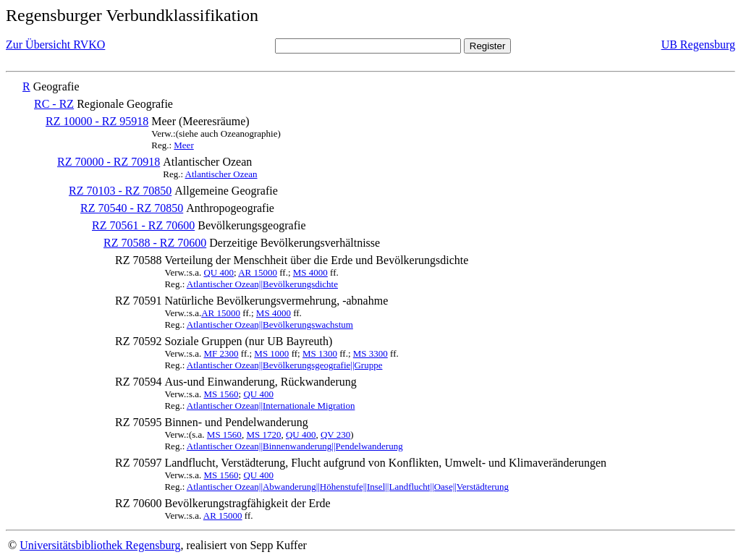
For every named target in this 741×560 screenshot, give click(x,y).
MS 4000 (310, 272)
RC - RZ (54, 104)
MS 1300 (320, 353)
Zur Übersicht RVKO (55, 44)
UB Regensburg (698, 44)
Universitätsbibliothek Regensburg (100, 545)
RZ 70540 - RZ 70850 (132, 208)
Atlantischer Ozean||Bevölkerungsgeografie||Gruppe (285, 365)
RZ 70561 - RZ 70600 (143, 225)
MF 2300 (221, 353)
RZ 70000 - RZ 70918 (109, 162)
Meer (183, 145)
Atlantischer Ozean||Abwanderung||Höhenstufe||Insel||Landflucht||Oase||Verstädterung (348, 487)
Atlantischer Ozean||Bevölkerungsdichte (262, 284)
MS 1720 (263, 434)
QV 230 (335, 434)
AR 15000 (258, 272)
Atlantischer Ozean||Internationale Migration (271, 406)
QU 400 (219, 272)
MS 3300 (370, 353)
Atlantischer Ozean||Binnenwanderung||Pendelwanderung (295, 446)
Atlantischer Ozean (221, 174)
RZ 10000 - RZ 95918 (97, 121)
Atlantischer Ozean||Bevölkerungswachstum (270, 324)
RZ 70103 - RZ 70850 (120, 191)
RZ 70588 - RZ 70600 (155, 243)
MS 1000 (271, 353)
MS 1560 (221, 394)
